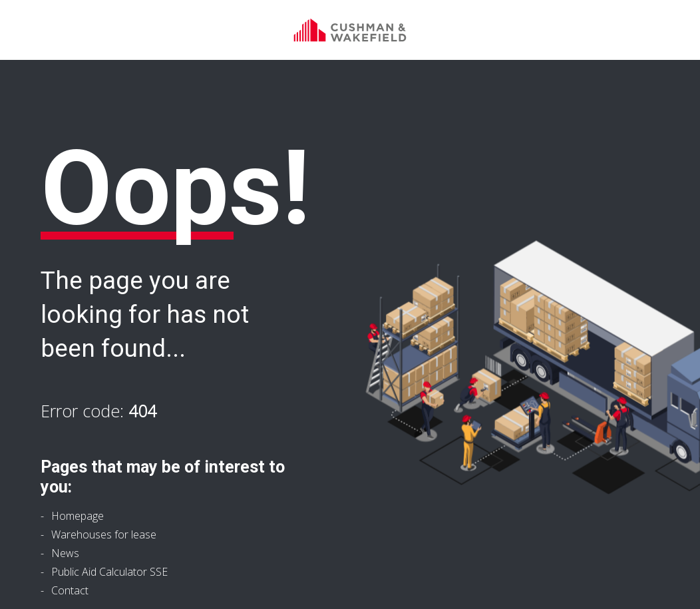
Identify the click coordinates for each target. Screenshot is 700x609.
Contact (70, 590)
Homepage (78, 516)
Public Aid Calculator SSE (109, 572)
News (65, 553)
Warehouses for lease (104, 534)
